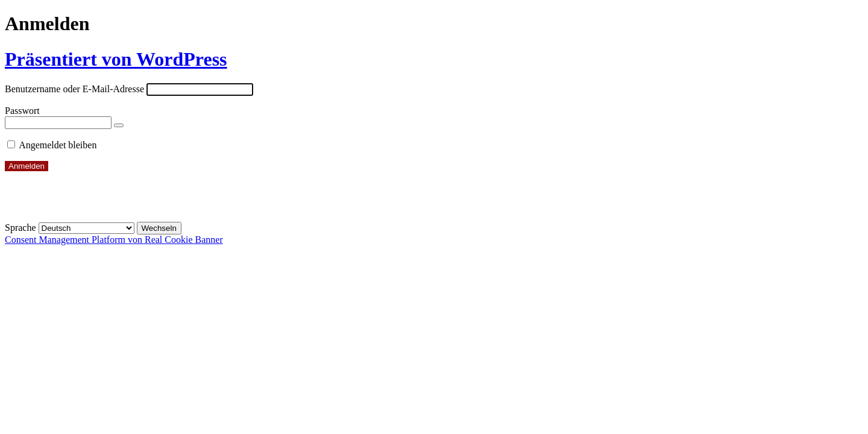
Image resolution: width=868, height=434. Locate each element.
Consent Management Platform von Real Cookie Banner (114, 240)
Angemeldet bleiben (58, 145)
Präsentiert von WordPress (116, 59)
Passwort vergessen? (45, 186)
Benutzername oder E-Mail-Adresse (74, 89)
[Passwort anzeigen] (119, 125)
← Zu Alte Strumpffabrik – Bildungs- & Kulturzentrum (112, 206)
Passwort (22, 111)
